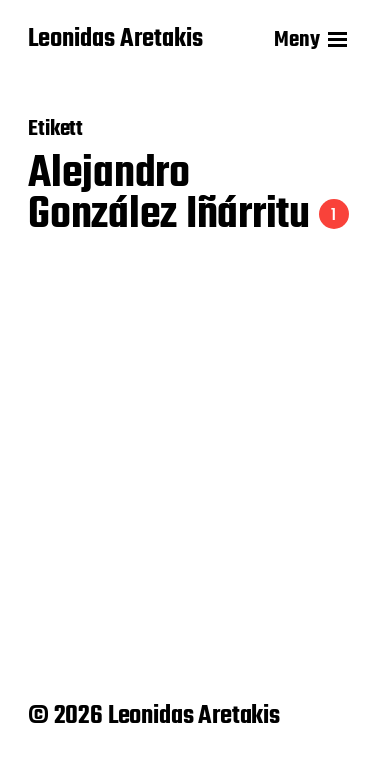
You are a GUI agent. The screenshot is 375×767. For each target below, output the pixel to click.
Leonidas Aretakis (115, 40)
